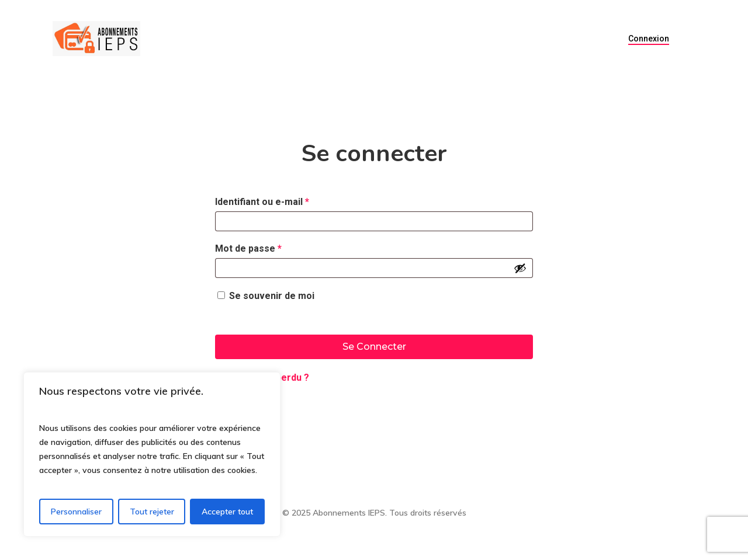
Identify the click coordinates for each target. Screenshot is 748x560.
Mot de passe (273, 247)
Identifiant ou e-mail (287, 200)
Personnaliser (76, 512)
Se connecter (374, 347)
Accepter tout (227, 512)
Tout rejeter (152, 512)
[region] (152, 454)
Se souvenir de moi (272, 296)
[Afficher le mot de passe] (520, 268)
